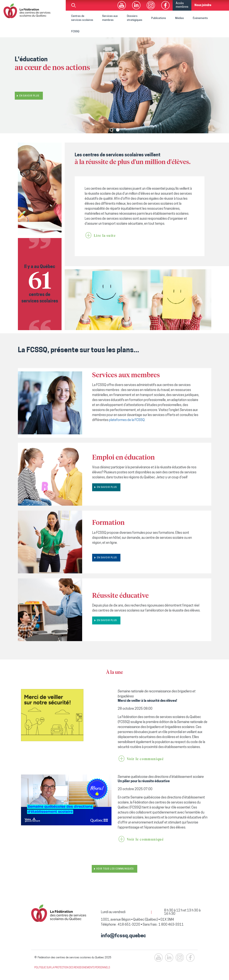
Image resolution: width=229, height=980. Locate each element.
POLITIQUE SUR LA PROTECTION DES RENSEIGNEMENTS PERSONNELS (72, 968)
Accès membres (182, 5)
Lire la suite (105, 236)
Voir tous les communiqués (115, 869)
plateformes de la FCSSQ (127, 420)
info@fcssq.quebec (123, 936)
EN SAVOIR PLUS (107, 487)
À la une (114, 672)
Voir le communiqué (145, 759)
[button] (111, 130)
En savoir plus (29, 96)
